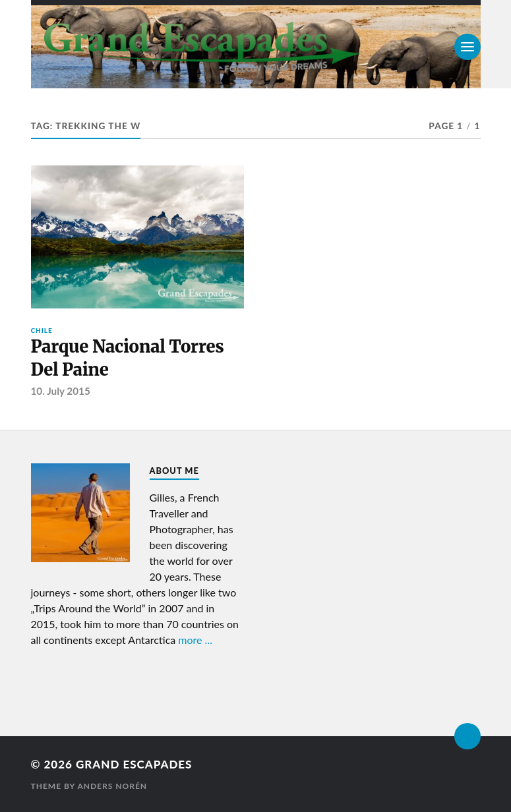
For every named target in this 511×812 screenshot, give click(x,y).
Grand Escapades (134, 764)
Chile (42, 330)
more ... (195, 640)
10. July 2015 (61, 391)
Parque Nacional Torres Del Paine (128, 358)
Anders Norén (112, 786)
